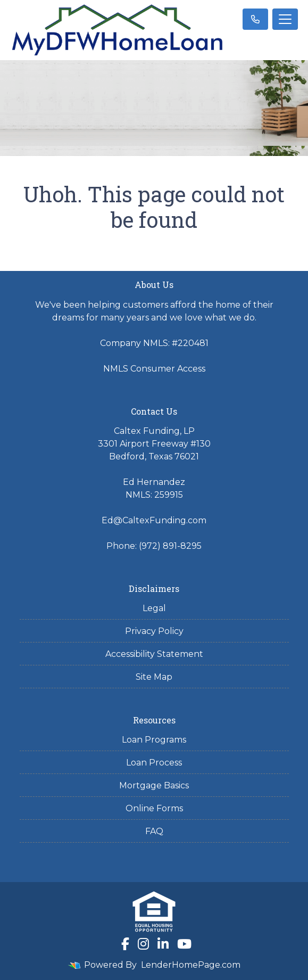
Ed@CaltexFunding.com (154, 520)
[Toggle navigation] (285, 19)
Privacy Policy (154, 631)
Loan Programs (154, 740)
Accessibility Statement (154, 654)
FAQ (154, 831)
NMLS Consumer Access (154, 369)
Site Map (154, 677)
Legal (154, 608)
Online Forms (154, 808)
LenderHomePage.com (191, 965)
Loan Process (154, 763)
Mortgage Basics (154, 785)
